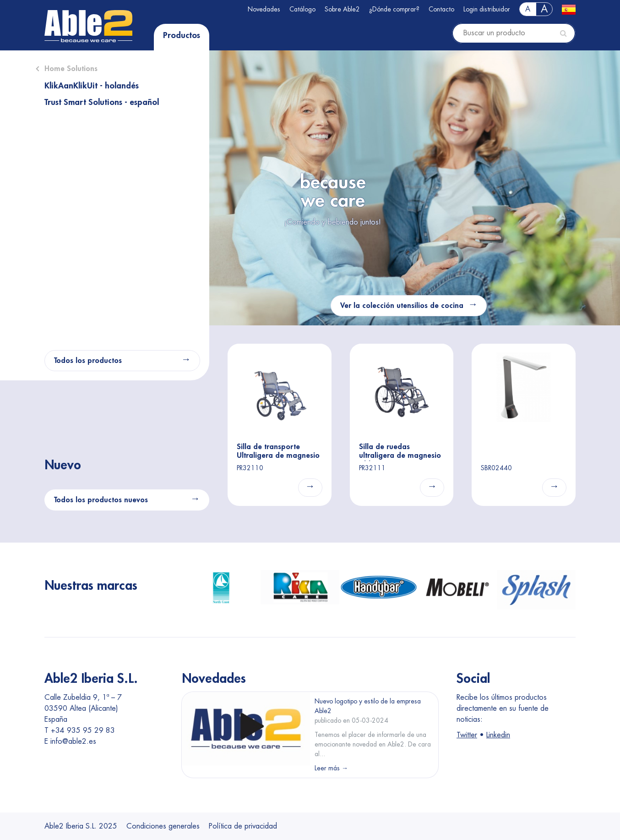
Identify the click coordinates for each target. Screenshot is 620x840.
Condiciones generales (163, 826)
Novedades (264, 9)
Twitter (467, 735)
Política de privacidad (243, 826)
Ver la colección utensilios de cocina (402, 306)
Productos (182, 35)
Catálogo (302, 9)
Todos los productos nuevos (101, 500)
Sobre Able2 (342, 9)
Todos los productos (88, 361)
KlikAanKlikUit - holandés (92, 86)
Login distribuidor (487, 9)
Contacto (441, 9)
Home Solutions (71, 69)
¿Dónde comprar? (394, 9)
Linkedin (498, 735)
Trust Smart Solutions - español (102, 102)
